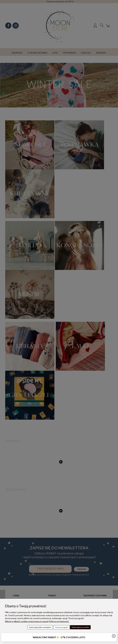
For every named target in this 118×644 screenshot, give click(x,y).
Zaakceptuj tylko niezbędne (40, 627)
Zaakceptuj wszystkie (80, 627)
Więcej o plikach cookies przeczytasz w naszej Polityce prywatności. (37, 621)
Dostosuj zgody (61, 627)
